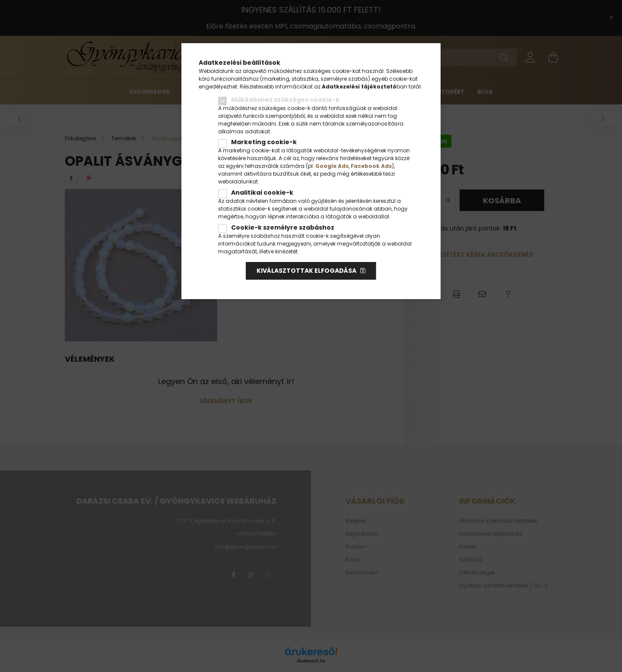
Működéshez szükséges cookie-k (285, 100)
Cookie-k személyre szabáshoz (283, 227)
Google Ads (332, 166)
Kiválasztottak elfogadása (306, 271)
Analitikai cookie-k (262, 192)
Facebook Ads (371, 166)
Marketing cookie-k (264, 142)
